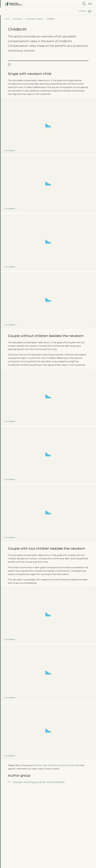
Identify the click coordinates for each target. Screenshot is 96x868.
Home (7, 19)
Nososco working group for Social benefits (38, 782)
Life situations (17, 19)
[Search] (84, 4)
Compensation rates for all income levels (35, 19)
